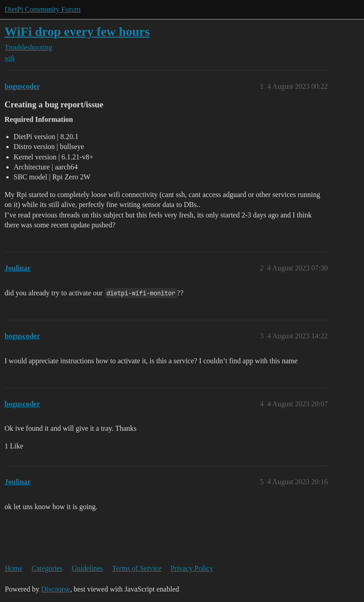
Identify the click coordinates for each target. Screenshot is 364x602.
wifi (10, 58)
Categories (47, 568)
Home (14, 568)
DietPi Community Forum (43, 9)
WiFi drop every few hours (77, 31)
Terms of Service (137, 568)
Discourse (56, 589)
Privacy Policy (192, 568)
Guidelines (87, 568)
